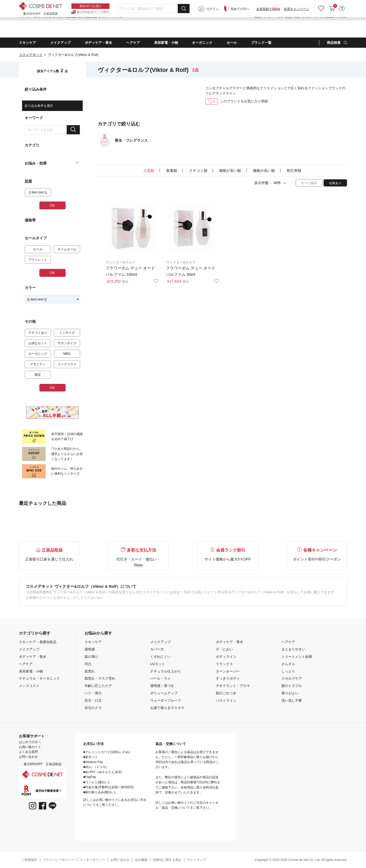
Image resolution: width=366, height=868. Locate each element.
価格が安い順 (230, 171)
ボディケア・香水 (33, 657)
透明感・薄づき (162, 686)
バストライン (226, 700)
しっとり (288, 671)
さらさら (288, 664)
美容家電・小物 (31, 671)
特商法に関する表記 (167, 860)
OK (52, 205)
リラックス (224, 664)
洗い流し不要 (292, 700)
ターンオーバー (228, 671)
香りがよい (290, 693)
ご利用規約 (29, 860)
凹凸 (88, 664)
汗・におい (224, 649)
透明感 (90, 649)
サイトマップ (196, 860)
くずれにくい (160, 657)
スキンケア (93, 642)
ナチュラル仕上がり (166, 671)
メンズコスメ (29, 686)
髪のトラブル (292, 686)
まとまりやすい (293, 649)
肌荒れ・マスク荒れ (100, 678)
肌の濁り (91, 657)
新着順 (172, 171)
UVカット (158, 664)
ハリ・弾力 (93, 693)
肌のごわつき (226, 693)
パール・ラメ (160, 678)
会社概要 (141, 860)
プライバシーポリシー (59, 860)
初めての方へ (240, 29)
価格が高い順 (264, 171)
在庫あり (335, 183)
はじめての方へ (30, 742)
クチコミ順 (198, 171)
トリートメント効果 (297, 657)
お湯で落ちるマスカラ (167, 708)
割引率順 (294, 171)
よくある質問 (28, 752)
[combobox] (153, 29)
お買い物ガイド (30, 747)
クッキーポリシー (92, 860)
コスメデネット (31, 55)
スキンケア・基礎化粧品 (38, 642)
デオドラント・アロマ (233, 686)
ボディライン (226, 657)
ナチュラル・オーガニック (39, 678)
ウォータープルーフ (166, 700)
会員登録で (268, 29)
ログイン (213, 29)
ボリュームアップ (164, 693)
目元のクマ (93, 708)
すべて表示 (309, 183)
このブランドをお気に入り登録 (237, 101)
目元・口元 (93, 700)
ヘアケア (26, 664)
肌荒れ (90, 671)
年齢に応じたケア (98, 686)
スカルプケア (292, 678)
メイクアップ (29, 649)
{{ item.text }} (53, 299)
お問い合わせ (28, 757)
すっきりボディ (228, 678)
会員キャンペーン (296, 29)
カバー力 (157, 649)
